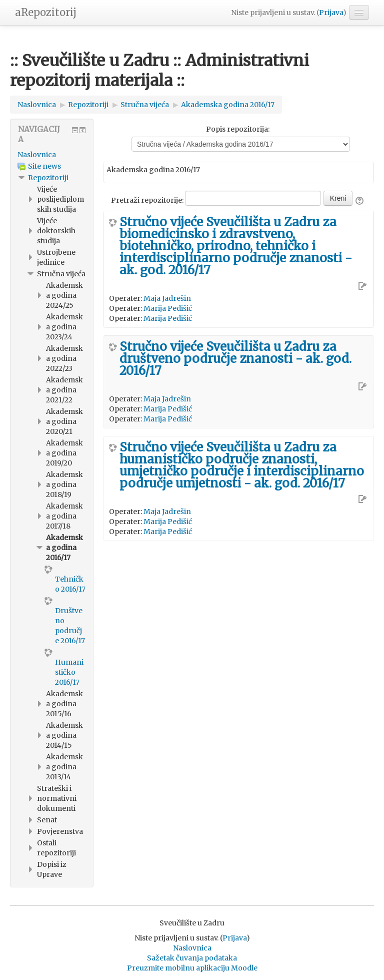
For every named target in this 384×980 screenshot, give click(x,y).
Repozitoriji (48, 178)
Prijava (331, 13)
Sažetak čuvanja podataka (192, 958)
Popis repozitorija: (238, 129)
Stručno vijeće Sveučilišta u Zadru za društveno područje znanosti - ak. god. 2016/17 (235, 359)
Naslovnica (37, 155)
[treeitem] (52, 155)
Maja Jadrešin (167, 298)
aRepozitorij (46, 12)
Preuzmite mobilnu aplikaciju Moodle (192, 968)
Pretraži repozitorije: (148, 200)
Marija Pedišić (168, 308)
